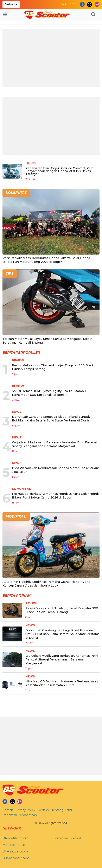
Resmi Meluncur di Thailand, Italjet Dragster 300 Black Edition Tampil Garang (62, 610)
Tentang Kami (62, 810)
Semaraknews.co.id (67, 838)
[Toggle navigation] (5, 15)
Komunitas (22, 489)
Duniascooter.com (16, 858)
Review (18, 360)
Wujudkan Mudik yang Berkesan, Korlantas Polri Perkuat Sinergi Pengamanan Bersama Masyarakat (55, 444)
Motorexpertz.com (16, 845)
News (31, 163)
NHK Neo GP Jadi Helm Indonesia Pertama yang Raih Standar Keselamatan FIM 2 (62, 683)
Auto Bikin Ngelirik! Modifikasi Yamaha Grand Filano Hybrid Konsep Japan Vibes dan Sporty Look (46, 584)
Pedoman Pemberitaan (20, 815)
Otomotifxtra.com (15, 838)
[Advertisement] (51, 58)
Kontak (8, 810)
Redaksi (43, 810)
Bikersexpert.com (15, 851)
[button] (93, 15)
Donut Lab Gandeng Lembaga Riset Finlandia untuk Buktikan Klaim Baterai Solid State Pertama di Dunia (51, 419)
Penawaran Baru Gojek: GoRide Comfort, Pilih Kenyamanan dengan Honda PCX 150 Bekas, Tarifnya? (59, 171)
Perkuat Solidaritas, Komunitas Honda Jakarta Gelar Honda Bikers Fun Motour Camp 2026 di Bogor (46, 260)
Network (11, 4)
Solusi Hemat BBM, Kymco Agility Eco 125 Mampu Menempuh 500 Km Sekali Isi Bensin (49, 393)
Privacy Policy (25, 810)
